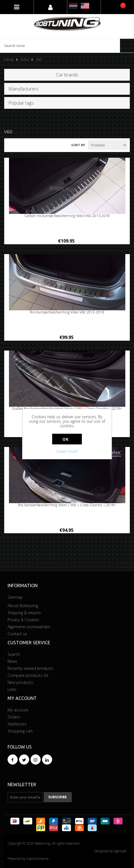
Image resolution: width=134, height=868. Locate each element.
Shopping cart (20, 731)
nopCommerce (38, 859)
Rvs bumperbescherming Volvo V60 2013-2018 (67, 312)
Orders (14, 717)
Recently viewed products (31, 668)
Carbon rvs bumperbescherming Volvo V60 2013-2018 (67, 216)
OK (65, 439)
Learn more (67, 451)
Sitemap (15, 597)
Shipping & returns (24, 613)
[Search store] (60, 46)
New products (20, 682)
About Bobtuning (23, 606)
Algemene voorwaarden (29, 627)
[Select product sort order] (108, 145)
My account (18, 710)
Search (14, 654)
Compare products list (28, 675)
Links (12, 689)
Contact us (17, 634)
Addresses (17, 724)
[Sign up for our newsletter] (25, 797)
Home (9, 59)
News (12, 661)
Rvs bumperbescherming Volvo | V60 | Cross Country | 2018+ (67, 505)
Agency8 (120, 851)
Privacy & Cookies (23, 620)
